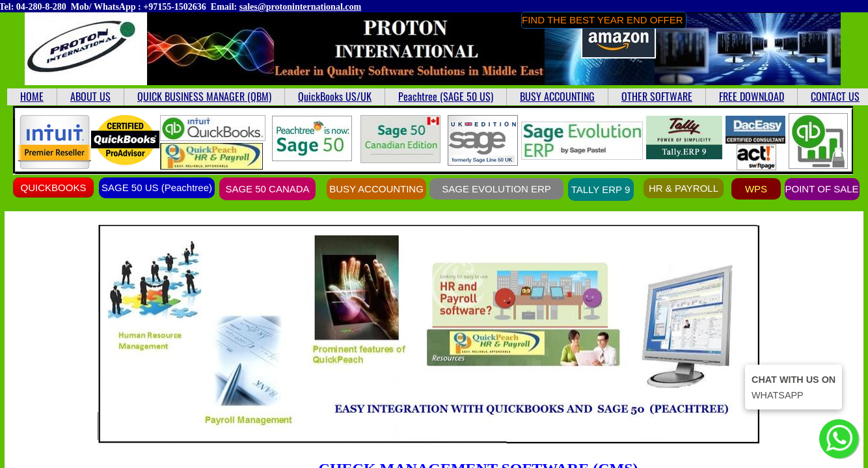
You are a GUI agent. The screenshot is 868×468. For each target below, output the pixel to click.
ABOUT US (90, 96)
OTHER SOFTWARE (657, 96)
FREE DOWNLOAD (752, 96)
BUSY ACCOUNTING (557, 96)
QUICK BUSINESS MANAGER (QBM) (204, 96)
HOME (32, 96)
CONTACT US (835, 96)
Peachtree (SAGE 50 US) (446, 96)
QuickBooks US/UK (335, 96)
